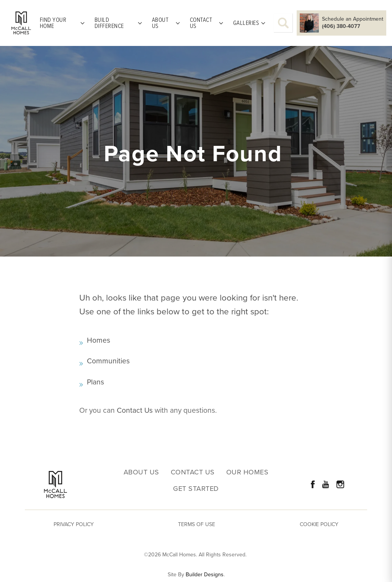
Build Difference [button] (109, 23)
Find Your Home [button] (53, 23)
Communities (108, 361)
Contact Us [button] (201, 23)
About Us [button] (160, 23)
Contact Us (135, 410)
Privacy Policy (74, 524)
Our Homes (247, 472)
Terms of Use (197, 524)
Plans (96, 382)
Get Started (196, 489)
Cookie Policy (319, 524)
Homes (99, 340)
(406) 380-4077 (341, 26)
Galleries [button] (246, 23)
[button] (283, 23)
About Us (141, 472)
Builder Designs (205, 575)
